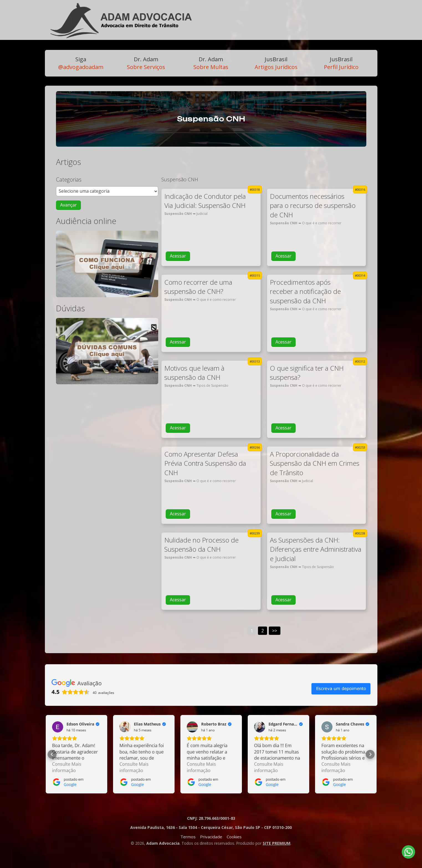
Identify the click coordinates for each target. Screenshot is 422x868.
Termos (188, 837)
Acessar (178, 256)
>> (275, 631)
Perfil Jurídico (341, 63)
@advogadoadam (81, 63)
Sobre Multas (211, 63)
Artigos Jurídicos (276, 63)
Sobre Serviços (146, 63)
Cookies (234, 837)
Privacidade (211, 837)
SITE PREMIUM (277, 843)
